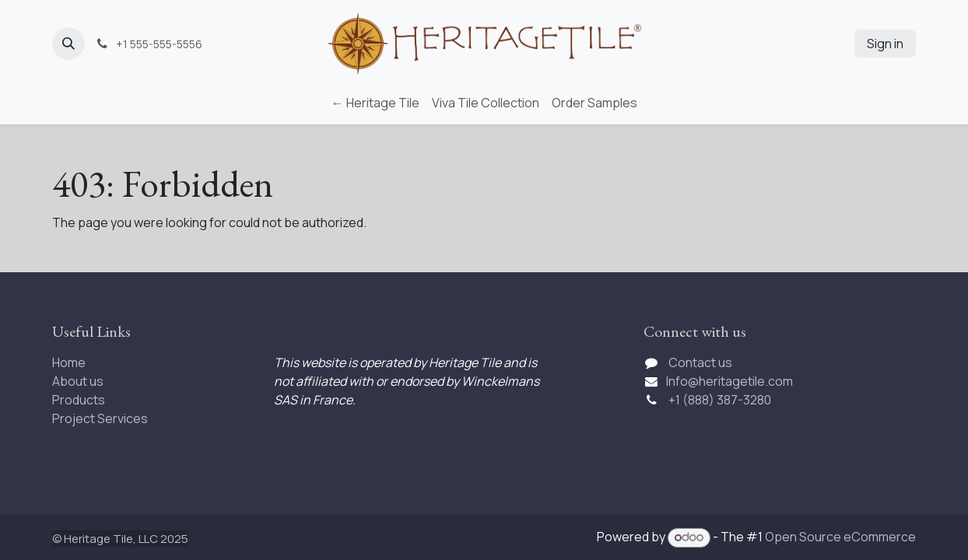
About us (78, 381)
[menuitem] (375, 103)
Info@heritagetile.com (730, 381)
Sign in (885, 44)
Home (69, 362)
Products (79, 400)
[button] (68, 44)
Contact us (700, 362)
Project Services (100, 418)
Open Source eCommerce (840, 537)
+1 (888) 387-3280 (721, 400)
